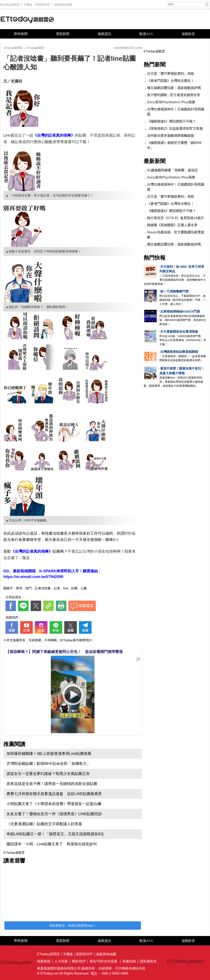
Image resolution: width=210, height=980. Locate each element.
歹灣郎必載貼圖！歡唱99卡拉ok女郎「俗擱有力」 (48, 764)
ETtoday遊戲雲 (27, 19)
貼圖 (74, 588)
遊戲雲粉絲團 (63, 4)
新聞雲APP (43, 4)
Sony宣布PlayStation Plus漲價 (171, 102)
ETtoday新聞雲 (10, 4)
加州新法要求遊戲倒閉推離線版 (171, 136)
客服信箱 (129, 961)
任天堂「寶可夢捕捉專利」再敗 (171, 74)
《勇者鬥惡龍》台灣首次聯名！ (171, 81)
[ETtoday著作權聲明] (75, 640)
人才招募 (61, 961)
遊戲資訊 (104, 34)
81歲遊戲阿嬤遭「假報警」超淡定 (172, 170)
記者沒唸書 (43, 588)
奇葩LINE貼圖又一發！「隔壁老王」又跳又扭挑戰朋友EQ (55, 834)
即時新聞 (21, 34)
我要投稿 (44, 961)
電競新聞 (63, 34)
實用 (19, 588)
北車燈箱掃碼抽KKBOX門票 (180, 311)
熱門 (29, 588)
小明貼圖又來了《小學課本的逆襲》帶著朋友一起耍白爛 (54, 804)
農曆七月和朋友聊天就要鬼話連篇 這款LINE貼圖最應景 (54, 794)
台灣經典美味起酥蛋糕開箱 (179, 352)
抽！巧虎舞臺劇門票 (174, 291)
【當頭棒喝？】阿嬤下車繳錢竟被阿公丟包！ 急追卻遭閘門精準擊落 (64, 652)
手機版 (28, 4)
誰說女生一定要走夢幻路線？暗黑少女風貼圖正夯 (48, 774)
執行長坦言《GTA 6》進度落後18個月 (175, 218)
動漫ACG (146, 34)
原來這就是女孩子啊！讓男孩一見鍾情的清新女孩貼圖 (52, 784)
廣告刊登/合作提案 (103, 961)
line (66, 588)
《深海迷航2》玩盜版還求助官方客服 (175, 129)
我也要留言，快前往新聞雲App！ (73, 925)
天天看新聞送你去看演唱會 (179, 332)
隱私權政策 (148, 961)
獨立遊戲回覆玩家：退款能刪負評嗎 (174, 88)
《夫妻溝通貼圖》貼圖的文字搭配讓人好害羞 (44, 824)
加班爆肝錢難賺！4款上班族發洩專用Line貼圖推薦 (49, 754)
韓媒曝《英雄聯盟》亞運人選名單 (172, 225)
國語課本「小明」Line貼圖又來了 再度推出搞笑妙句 (52, 844)
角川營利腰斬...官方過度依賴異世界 (174, 95)
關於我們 (79, 961)
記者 (57, 588)
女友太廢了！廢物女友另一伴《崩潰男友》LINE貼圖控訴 (54, 814)
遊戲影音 (188, 34)
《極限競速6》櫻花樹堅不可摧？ (171, 121)
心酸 (84, 588)
